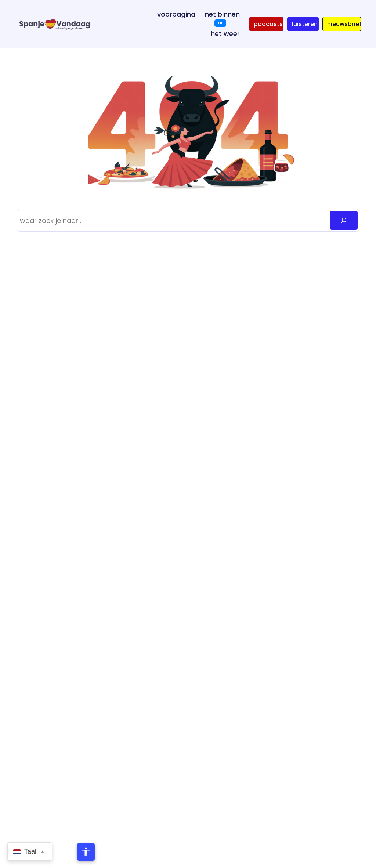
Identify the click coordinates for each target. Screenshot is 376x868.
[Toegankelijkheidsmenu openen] (86, 852)
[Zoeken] (344, 220)
